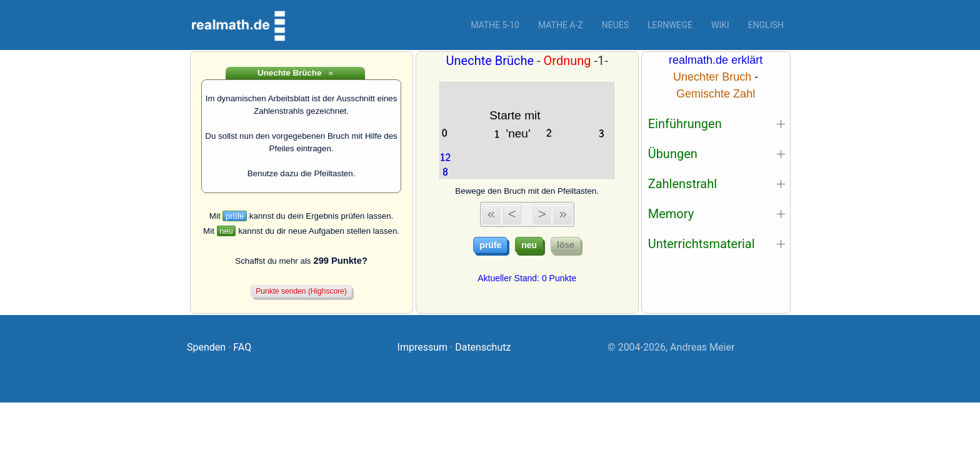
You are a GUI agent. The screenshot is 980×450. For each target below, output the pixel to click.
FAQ (242, 347)
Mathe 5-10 (495, 25)
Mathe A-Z (561, 25)
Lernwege (670, 25)
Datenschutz (483, 347)
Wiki (720, 25)
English (766, 25)
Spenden (206, 347)
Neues (615, 25)
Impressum (423, 347)
